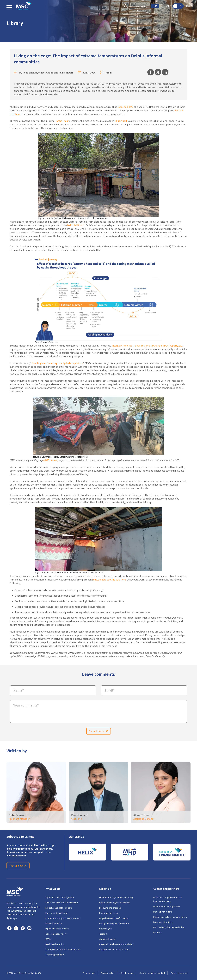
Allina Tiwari (66, 73)
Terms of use (89, 973)
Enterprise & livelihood (56, 913)
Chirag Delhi (121, 121)
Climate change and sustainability (62, 903)
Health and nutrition (55, 944)
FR (155, 6)
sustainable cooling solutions (110, 580)
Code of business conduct (152, 973)
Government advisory (56, 934)
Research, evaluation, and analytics (116, 944)
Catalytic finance (107, 939)
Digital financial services (57, 929)
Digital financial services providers (170, 917)
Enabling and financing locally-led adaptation (57, 363)
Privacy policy (108, 973)
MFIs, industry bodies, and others (169, 927)
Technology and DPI (55, 955)
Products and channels (110, 908)
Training (103, 934)
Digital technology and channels (115, 903)
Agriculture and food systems (60, 897)
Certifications (127, 973)
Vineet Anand (46, 73)
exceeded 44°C (125, 107)
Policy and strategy (109, 913)
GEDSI (48, 939)
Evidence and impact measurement (63, 918)
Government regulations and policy (116, 897)
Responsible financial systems (114, 949)
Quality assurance (179, 973)
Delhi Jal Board (76, 225)
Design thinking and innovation (114, 923)
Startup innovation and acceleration (63, 949)
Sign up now (18, 866)
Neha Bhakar (30, 73)
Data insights (106, 929)
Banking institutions (163, 912)
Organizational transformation (114, 918)
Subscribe (140, 6)
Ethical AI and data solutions (59, 908)
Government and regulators (167, 907)
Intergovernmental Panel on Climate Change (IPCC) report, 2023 (148, 346)
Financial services (54, 923)
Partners (157, 933)
